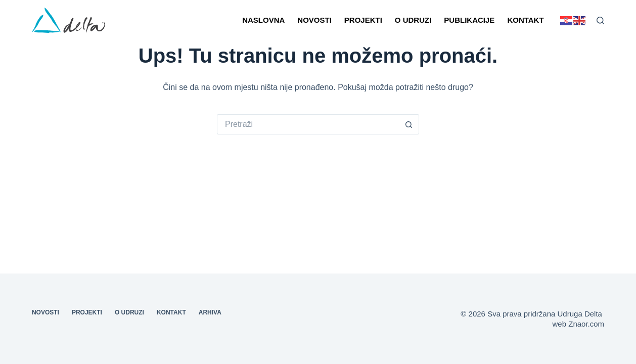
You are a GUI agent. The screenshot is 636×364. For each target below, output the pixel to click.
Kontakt (525, 20)
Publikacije (469, 20)
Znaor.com (586, 324)
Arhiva (210, 312)
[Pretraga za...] (308, 124)
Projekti (363, 20)
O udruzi (413, 20)
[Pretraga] (600, 20)
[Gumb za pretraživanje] (409, 124)
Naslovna (263, 20)
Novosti (314, 20)
